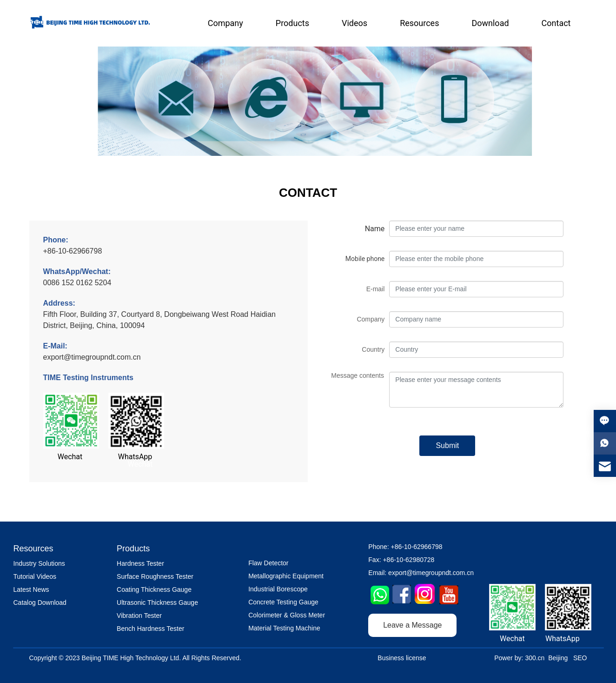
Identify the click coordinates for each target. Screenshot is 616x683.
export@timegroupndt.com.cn (92, 357)
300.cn (535, 658)
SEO (580, 658)
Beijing (558, 658)
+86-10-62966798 (73, 251)
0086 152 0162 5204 (77, 283)
